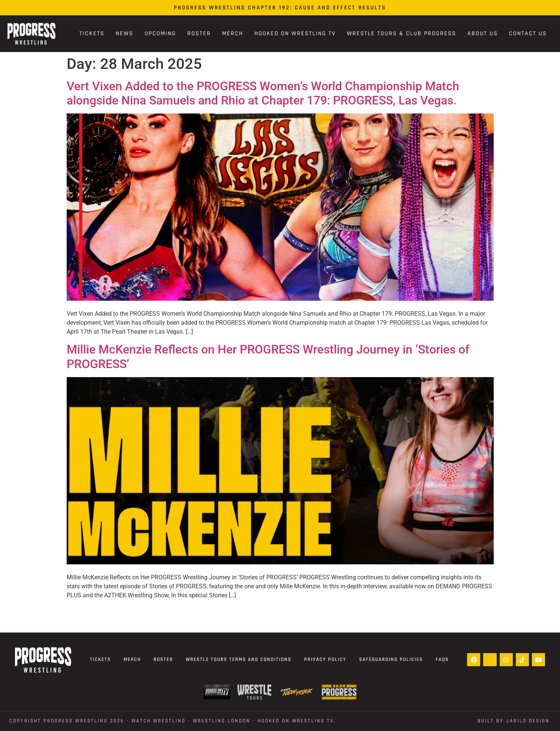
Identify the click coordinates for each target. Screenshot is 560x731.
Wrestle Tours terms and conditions (239, 659)
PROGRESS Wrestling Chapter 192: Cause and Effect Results (280, 8)
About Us (483, 34)
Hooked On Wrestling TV (295, 34)
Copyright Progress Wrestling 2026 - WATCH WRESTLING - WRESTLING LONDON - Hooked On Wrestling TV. (173, 721)
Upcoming (160, 34)
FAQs (442, 659)
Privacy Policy (325, 659)
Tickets (92, 34)
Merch (233, 34)
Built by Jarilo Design (514, 721)
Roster (199, 34)
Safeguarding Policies (391, 659)
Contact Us (528, 34)
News (125, 34)
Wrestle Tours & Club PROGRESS (402, 34)
